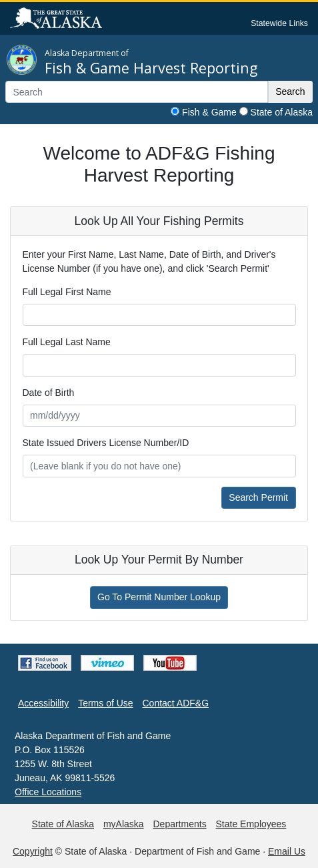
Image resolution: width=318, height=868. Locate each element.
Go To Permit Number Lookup (159, 597)
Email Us (287, 851)
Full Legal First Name (67, 292)
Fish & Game (209, 112)
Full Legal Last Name (67, 342)
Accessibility (43, 703)
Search (290, 91)
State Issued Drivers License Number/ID (106, 443)
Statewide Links (279, 23)
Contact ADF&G (176, 703)
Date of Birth (49, 393)
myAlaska (124, 824)
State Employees (251, 824)
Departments (179, 824)
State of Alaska (282, 112)
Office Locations (48, 792)
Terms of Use (105, 703)
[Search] (137, 92)
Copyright (33, 851)
